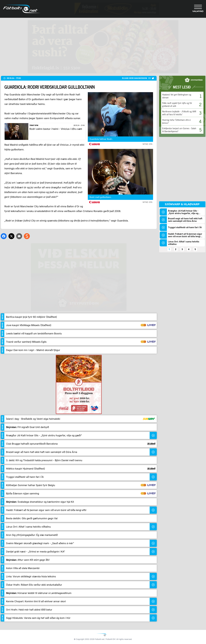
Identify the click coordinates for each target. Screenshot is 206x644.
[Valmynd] (198, 9)
